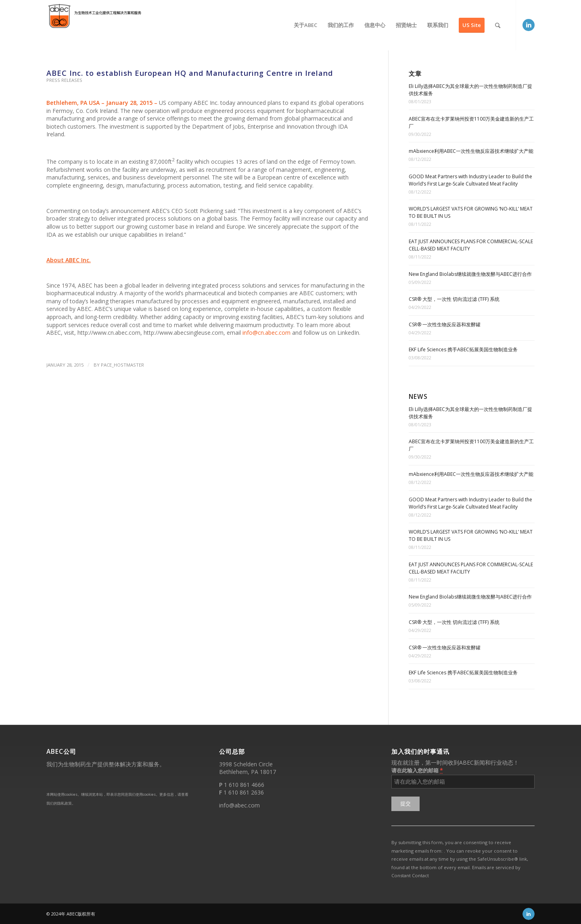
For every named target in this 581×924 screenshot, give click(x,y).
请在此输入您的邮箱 (417, 770)
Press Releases (64, 80)
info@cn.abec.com (266, 333)
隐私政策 (65, 803)
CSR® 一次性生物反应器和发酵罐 (445, 324)
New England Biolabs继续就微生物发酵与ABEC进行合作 (470, 274)
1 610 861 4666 (244, 785)
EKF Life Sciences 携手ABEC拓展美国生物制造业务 (463, 349)
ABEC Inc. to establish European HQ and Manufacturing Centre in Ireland (190, 73)
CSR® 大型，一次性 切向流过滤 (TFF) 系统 (454, 299)
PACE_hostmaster (122, 365)
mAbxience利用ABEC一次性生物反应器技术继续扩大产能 (471, 151)
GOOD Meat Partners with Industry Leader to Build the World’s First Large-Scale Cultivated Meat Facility (470, 180)
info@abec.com (239, 805)
